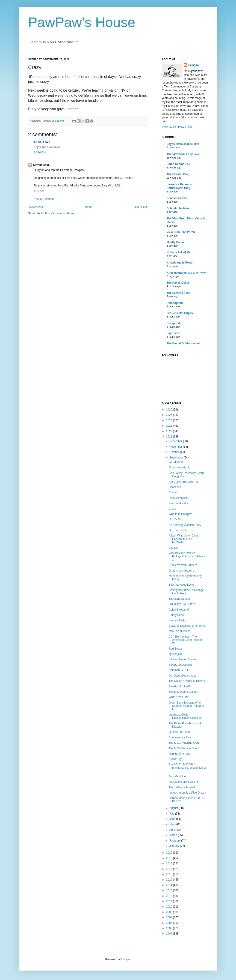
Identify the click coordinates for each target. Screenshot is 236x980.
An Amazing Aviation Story (185, 525)
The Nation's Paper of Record (187, 681)
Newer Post (36, 207)
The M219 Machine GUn (184, 743)
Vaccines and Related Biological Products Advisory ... (188, 556)
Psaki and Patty (178, 503)
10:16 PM (40, 153)
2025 (170, 415)
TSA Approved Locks (181, 585)
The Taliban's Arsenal (182, 787)
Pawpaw (194, 65)
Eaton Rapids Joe (178, 164)
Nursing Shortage (179, 754)
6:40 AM (39, 191)
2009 (170, 912)
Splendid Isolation (178, 208)
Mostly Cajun (175, 242)
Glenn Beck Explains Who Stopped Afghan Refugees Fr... (187, 706)
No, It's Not (176, 519)
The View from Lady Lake (183, 154)
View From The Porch (181, 232)
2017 (170, 869)
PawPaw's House (82, 22)
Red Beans (176, 649)
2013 (170, 890)
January (175, 846)
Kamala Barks (177, 620)
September (177, 458)
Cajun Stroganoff (179, 610)
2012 (170, 896)
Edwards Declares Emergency (187, 626)
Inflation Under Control (183, 659)
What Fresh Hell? (179, 697)
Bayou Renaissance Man (183, 144)
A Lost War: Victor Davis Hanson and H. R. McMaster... (184, 539)
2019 (170, 858)
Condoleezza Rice (180, 737)
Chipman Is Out (178, 670)
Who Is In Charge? (180, 514)
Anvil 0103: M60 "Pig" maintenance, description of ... (187, 768)
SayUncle (173, 333)
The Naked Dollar (178, 283)
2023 (170, 426)
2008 (170, 917)
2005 (170, 934)
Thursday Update (179, 599)
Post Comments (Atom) (59, 213)
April (173, 830)
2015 (170, 880)
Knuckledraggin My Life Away (186, 273)
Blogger (125, 959)
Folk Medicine (177, 776)
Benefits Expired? (180, 686)
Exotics (173, 548)
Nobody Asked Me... (180, 252)
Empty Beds (176, 615)
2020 (170, 853)
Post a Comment (44, 199)
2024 (170, 420)
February (175, 841)
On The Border (178, 530)
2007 (170, 923)
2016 (170, 874)
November (176, 447)
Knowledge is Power (180, 263)
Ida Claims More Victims (184, 782)
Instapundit (174, 323)
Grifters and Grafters (181, 571)
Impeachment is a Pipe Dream (187, 793)
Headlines (175, 487)
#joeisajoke (176, 654)
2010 (170, 907)
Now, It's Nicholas (180, 631)
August (174, 808)
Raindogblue (175, 303)
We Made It (176, 462)
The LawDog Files (178, 293)
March (174, 835)
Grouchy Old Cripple (180, 313)
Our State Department (182, 676)
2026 (170, 410)
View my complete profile (177, 127)
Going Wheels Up (180, 468)
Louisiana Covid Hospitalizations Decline (185, 716)
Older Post (140, 207)
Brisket (173, 492)
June (173, 819)
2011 (170, 901)
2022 (170, 431)
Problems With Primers (183, 565)
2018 (170, 863)
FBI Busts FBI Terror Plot (184, 482)
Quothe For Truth (179, 732)
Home (89, 207)
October (175, 452)
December (176, 441)
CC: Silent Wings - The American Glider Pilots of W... (186, 640)
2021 (170, 437)
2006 (170, 928)
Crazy (172, 509)
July (172, 814)
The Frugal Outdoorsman (183, 343)
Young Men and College (183, 692)
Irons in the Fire (177, 198)
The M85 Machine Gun (183, 748)
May (172, 824)
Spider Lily (175, 759)
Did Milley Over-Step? (182, 604)
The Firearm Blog (178, 174)
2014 (170, 885)
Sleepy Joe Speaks (181, 665)
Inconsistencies (178, 498)
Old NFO (38, 142)
